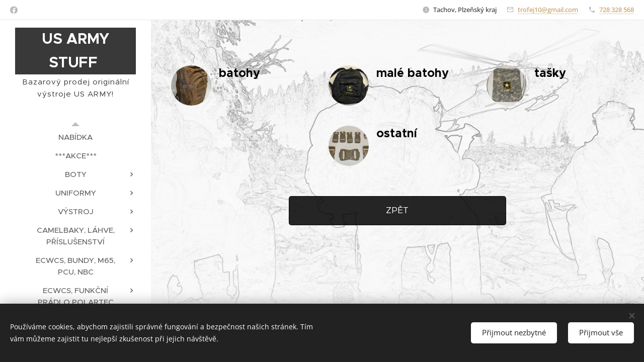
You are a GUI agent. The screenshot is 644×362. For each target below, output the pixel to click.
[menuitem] (75, 137)
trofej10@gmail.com (548, 10)
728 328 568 (617, 10)
